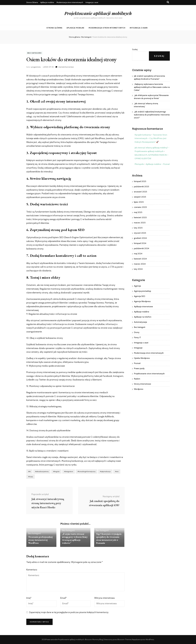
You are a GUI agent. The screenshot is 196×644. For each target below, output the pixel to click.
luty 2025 (138, 228)
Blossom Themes (124, 639)
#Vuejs (31, 477)
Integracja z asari (92, 2)
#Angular (56, 471)
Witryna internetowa (104, 598)
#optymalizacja (105, 471)
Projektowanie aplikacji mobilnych (98, 13)
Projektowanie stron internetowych (149, 374)
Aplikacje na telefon (143, 317)
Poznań (137, 363)
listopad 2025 (140, 181)
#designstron (69, 471)
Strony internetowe (142, 384)
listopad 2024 (140, 243)
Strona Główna (32, 2)
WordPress (150, 639)
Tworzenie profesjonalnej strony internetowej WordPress (40, 540)
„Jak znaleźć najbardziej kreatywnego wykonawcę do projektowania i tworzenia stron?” (152, 115)
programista (36, 67)
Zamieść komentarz (66, 67)
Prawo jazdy (139, 368)
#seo (117, 471)
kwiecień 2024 (140, 259)
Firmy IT (137, 337)
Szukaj (135, 49)
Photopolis (139, 164)
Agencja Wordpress (142, 301)
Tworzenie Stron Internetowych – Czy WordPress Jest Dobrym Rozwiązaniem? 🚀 (151, 138)
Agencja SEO (140, 296)
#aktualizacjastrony (42, 471)
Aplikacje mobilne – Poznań (158, 164)
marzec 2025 (140, 223)
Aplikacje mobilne (47, 2)
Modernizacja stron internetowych (70, 2)
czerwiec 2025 (140, 207)
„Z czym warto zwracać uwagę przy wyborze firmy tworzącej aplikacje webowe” (75, 538)
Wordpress (139, 389)
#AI (29, 471)
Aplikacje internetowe (143, 307)
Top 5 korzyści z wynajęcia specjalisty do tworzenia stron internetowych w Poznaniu (109, 538)
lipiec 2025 (139, 202)
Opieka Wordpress (142, 358)
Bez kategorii (34, 53)
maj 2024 (138, 254)
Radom (137, 379)
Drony (137, 332)
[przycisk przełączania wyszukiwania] (168, 2)
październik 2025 (141, 187)
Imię (29, 598)
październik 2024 (141, 248)
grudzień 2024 (140, 238)
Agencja (137, 286)
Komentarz (32, 570)
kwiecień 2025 (140, 217)
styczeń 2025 (140, 233)
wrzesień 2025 (140, 192)
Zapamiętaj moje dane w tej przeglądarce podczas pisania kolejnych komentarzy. (69, 612)
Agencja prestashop (142, 291)
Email (63, 598)
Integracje (138, 348)
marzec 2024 (140, 264)
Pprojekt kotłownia (143, 135)
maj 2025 (138, 212)
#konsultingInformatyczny (86, 471)
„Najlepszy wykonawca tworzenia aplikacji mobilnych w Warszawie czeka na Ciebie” (152, 87)
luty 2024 (138, 269)
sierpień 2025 (140, 197)
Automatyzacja (140, 322)
